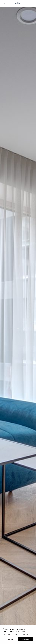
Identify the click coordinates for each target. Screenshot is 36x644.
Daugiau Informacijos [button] (20, 634)
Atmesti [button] (10, 639)
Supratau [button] (26, 639)
